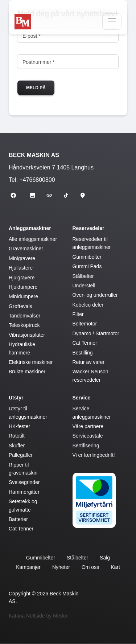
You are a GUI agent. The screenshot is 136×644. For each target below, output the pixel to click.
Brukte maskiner (27, 372)
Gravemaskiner (26, 249)
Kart (115, 567)
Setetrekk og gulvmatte (23, 505)
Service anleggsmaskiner (92, 413)
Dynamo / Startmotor (96, 333)
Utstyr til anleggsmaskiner (28, 413)
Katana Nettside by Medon (39, 616)
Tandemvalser (24, 316)
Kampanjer (28, 567)
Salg (105, 558)
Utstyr (16, 398)
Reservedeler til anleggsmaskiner (92, 243)
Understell (84, 286)
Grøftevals (20, 306)
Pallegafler (21, 455)
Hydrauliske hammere (22, 348)
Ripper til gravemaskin (23, 469)
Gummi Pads (87, 266)
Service (82, 398)
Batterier (18, 519)
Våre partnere (88, 426)
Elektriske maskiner (31, 362)
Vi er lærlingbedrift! (94, 455)
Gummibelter (87, 257)
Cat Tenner (85, 343)
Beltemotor (85, 324)
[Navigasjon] (112, 22)
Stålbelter (83, 276)
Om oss (90, 567)
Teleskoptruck (24, 325)
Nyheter (61, 567)
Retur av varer (89, 362)
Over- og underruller (95, 295)
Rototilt (17, 436)
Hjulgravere (22, 278)
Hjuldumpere (23, 287)
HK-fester (19, 426)
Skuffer (17, 446)
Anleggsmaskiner (30, 228)
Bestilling (83, 353)
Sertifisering (86, 446)
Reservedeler (88, 228)
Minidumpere (23, 296)
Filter (78, 314)
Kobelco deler (88, 305)
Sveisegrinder (24, 482)
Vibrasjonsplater (27, 335)
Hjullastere (21, 268)
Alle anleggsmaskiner (33, 239)
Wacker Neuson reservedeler (90, 376)
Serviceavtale (88, 436)
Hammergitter (24, 492)
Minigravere (22, 258)
